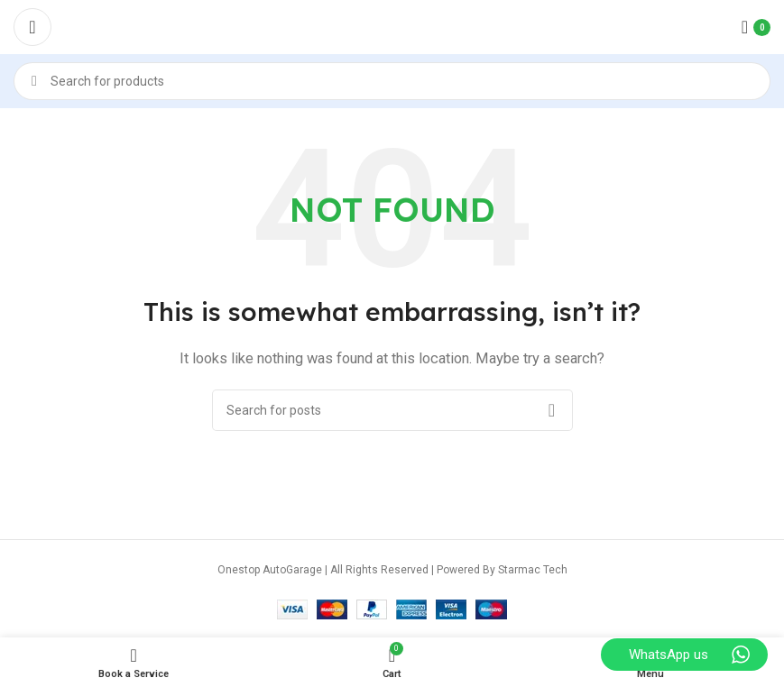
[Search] (392, 81)
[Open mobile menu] (32, 27)
